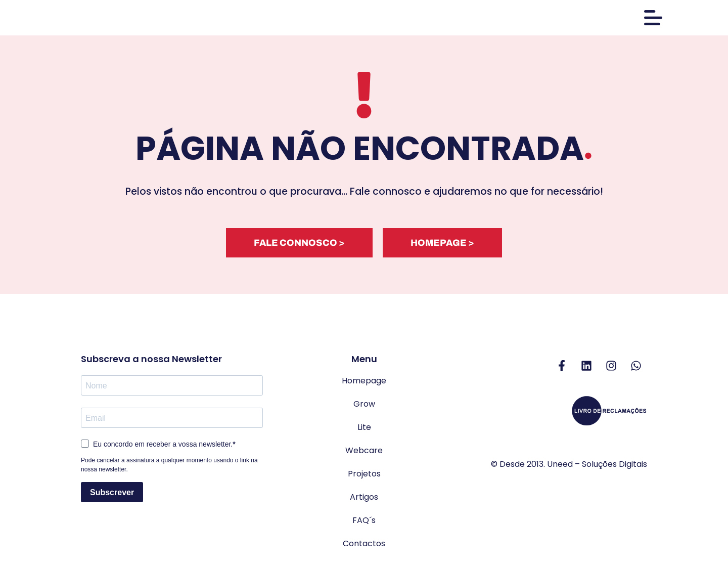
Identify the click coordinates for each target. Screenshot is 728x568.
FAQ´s (364, 523)
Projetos (364, 476)
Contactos (364, 546)
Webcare (364, 453)
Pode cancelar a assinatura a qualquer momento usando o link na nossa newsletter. (169, 467)
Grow (364, 406)
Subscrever (112, 494)
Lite (364, 430)
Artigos (364, 499)
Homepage (364, 383)
